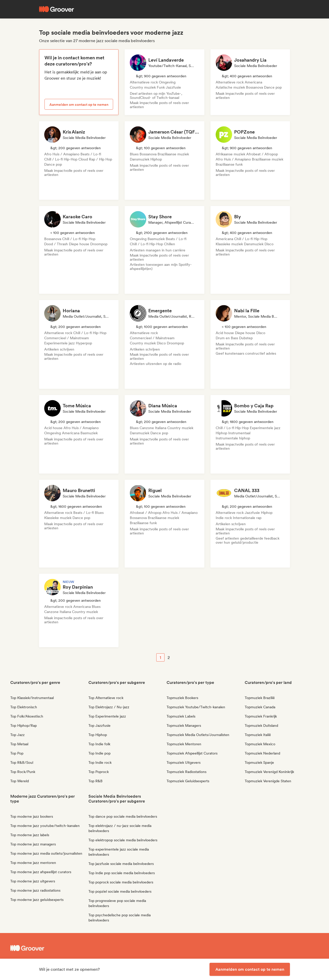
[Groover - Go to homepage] (49, 948)
